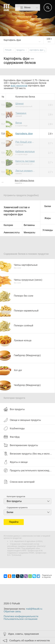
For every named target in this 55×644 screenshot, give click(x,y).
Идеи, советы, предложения (24, 634)
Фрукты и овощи (16, 462)
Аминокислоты (12, 232)
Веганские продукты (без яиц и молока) (28, 454)
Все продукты (14, 409)
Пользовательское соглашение (21, 619)
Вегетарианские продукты (21, 445)
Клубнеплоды (14, 428)
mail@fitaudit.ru (34, 609)
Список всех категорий (19, 482)
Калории (8, 225)
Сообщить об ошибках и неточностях (30, 641)
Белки (48, 206)
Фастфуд (12, 437)
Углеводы (48, 230)
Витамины (29, 225)
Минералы (30, 232)
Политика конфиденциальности (21, 616)
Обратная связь (12, 611)
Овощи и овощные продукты (22, 420)
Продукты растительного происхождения (29, 470)
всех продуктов (19, 86)
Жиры (48, 218)
